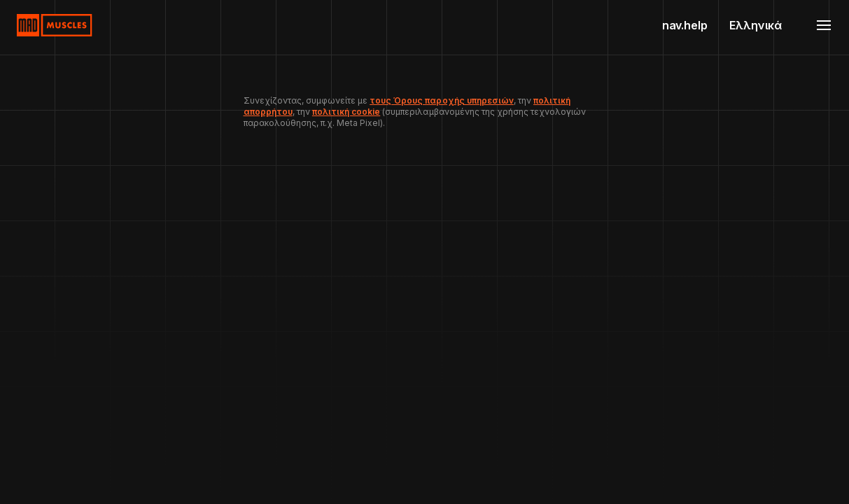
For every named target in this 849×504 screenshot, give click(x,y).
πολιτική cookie (346, 112)
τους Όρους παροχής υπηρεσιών (442, 100)
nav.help (685, 25)
